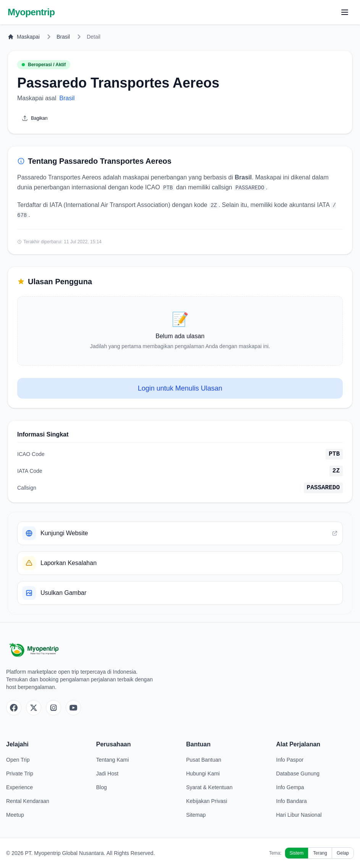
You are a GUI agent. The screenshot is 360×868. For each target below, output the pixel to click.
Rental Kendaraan (28, 801)
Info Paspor (290, 760)
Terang (320, 853)
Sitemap (196, 815)
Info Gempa (290, 787)
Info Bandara (292, 801)
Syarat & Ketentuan (209, 787)
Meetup (15, 815)
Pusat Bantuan (204, 760)
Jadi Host (107, 774)
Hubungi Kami (203, 774)
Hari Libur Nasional (299, 815)
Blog (102, 787)
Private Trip (20, 774)
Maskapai (24, 37)
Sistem (297, 853)
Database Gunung (298, 774)
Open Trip (18, 760)
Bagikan (35, 118)
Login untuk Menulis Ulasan (180, 388)
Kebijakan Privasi (207, 801)
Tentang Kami (113, 760)
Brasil (63, 37)
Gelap (343, 853)
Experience (19, 787)
